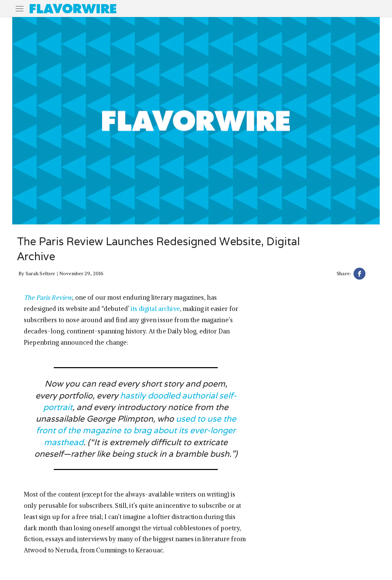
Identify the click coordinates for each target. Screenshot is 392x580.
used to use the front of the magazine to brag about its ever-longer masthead (136, 430)
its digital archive (155, 309)
